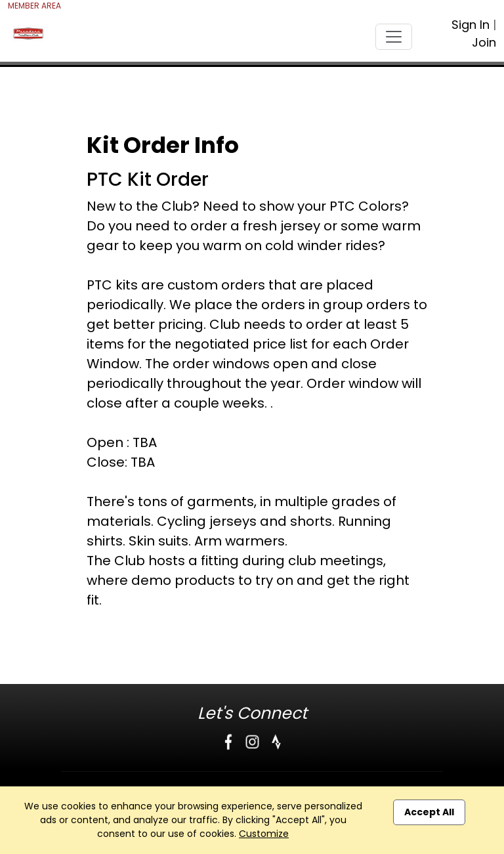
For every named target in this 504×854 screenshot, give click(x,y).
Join (484, 42)
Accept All (429, 812)
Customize (264, 834)
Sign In (471, 25)
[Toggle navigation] (394, 37)
